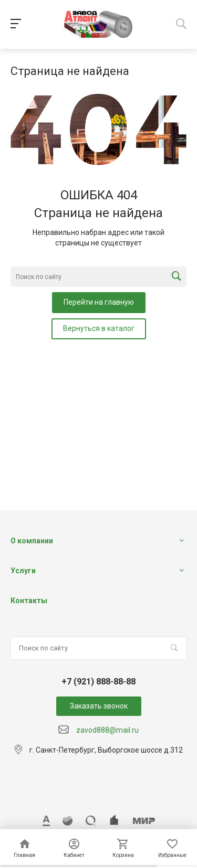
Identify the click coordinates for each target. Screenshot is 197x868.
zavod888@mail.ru (107, 730)
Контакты (29, 601)
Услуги (23, 571)
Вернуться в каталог (99, 328)
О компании (32, 541)
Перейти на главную (99, 302)
